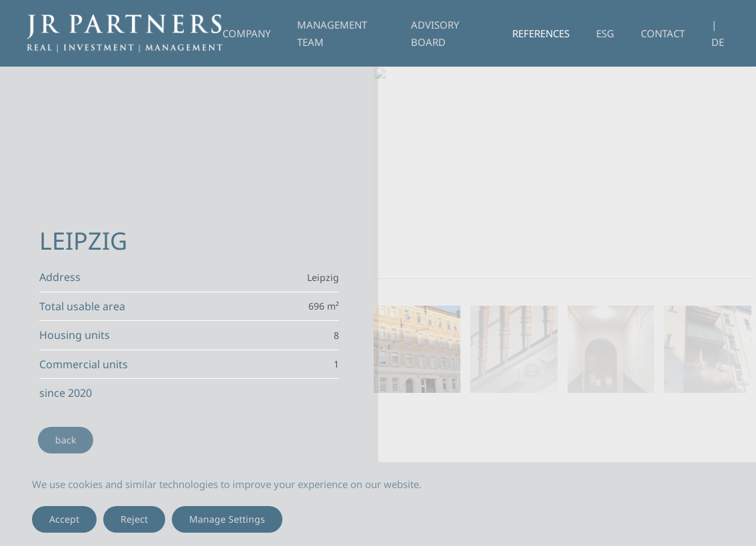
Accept (64, 519)
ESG (605, 33)
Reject (134, 519)
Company (246, 33)
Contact (663, 33)
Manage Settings (227, 519)
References (541, 33)
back (64, 440)
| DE (718, 33)
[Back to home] (125, 33)
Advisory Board (435, 33)
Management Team (332, 33)
